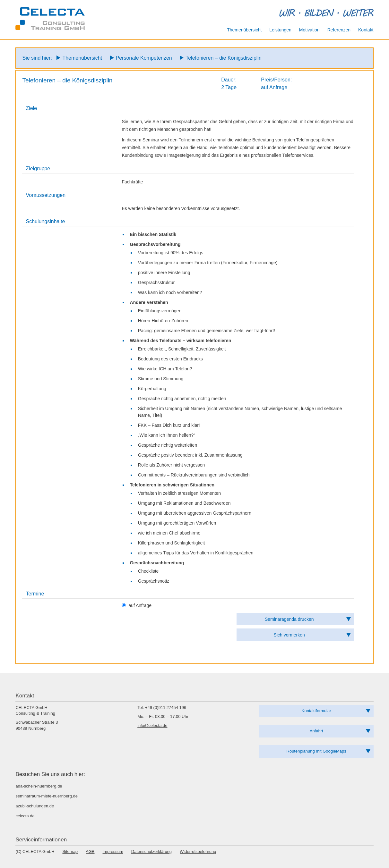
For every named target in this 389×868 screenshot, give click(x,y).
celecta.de (25, 816)
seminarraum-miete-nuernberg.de (46, 796)
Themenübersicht (82, 58)
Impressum (113, 851)
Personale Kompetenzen (144, 58)
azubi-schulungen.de (35, 806)
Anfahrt (316, 731)
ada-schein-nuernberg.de (39, 786)
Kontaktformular (316, 711)
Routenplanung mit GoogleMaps (316, 751)
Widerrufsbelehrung (198, 851)
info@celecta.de (152, 725)
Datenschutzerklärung (151, 851)
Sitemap (70, 851)
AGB (90, 851)
